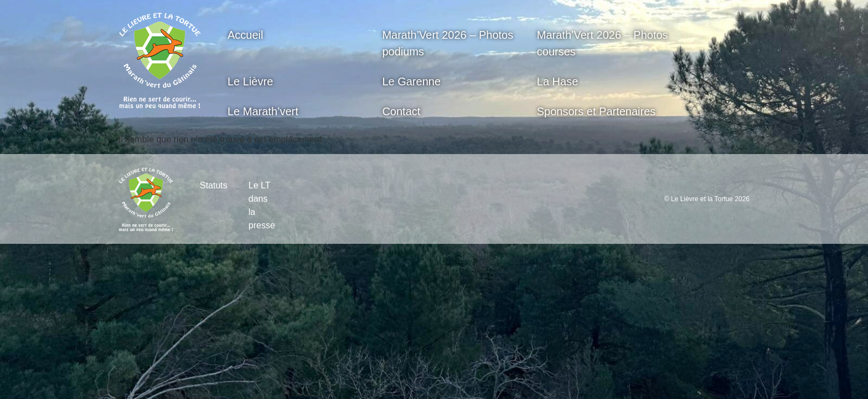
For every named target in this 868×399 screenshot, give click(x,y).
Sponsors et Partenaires (596, 111)
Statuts (214, 185)
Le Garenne (411, 81)
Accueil (245, 35)
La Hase (558, 81)
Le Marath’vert (263, 111)
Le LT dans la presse (262, 205)
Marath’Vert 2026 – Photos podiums (448, 43)
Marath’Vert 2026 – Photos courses (603, 43)
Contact (401, 111)
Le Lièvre (250, 81)
